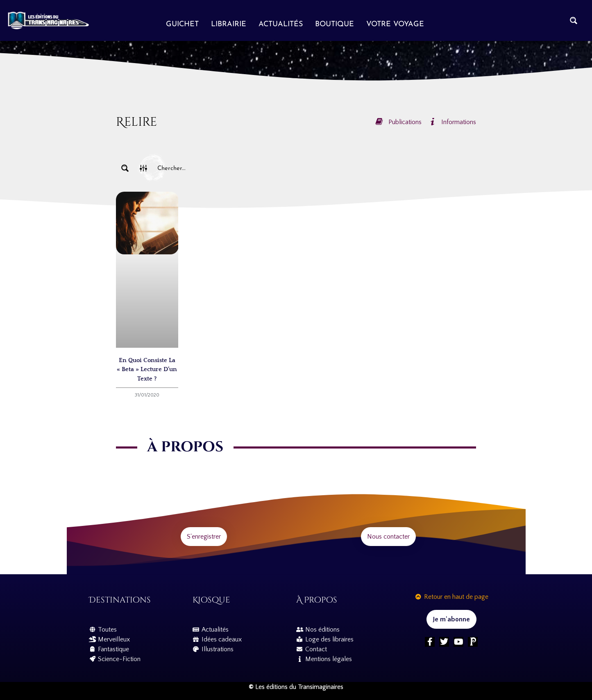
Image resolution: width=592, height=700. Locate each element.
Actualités (281, 24)
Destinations (120, 600)
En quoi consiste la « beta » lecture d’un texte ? (147, 369)
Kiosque (211, 600)
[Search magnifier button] (574, 20)
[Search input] (315, 168)
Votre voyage (395, 24)
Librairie (229, 24)
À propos (317, 600)
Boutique (335, 24)
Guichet (182, 24)
